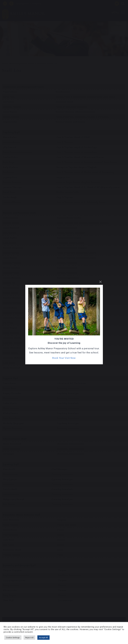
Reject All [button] (29, 638)
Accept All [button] (43, 638)
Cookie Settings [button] (13, 638)
